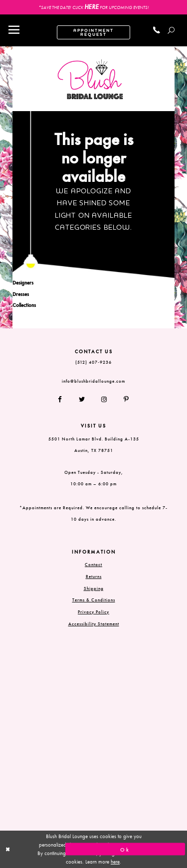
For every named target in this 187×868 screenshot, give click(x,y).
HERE (92, 7)
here (115, 862)
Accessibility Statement (94, 624)
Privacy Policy (93, 612)
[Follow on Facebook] (64, 400)
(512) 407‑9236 (93, 362)
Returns (94, 577)
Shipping (94, 588)
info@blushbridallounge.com (93, 381)
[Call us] (157, 30)
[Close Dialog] (62, 849)
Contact (93, 565)
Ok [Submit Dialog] (125, 849)
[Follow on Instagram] (105, 400)
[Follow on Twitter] (82, 400)
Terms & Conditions (94, 600)
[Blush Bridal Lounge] (91, 79)
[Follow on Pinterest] (123, 400)
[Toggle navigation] (14, 30)
